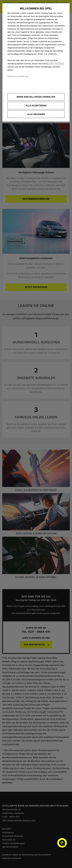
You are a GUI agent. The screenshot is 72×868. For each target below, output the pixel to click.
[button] (36, 97)
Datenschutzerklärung (18, 76)
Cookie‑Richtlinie (56, 64)
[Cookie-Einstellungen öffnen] (62, 843)
